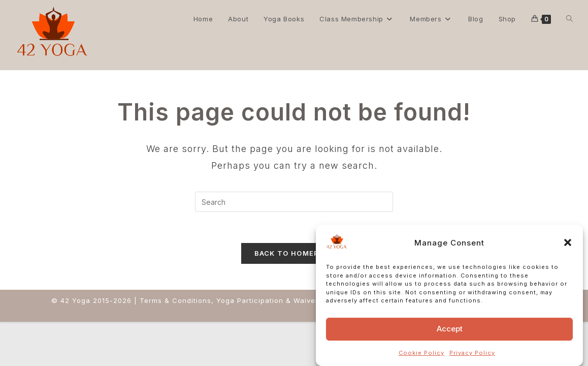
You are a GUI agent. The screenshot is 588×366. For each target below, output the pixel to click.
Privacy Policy (472, 353)
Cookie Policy (421, 353)
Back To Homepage (294, 253)
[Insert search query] (294, 202)
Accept (450, 329)
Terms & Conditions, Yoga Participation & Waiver (229, 300)
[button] (568, 242)
